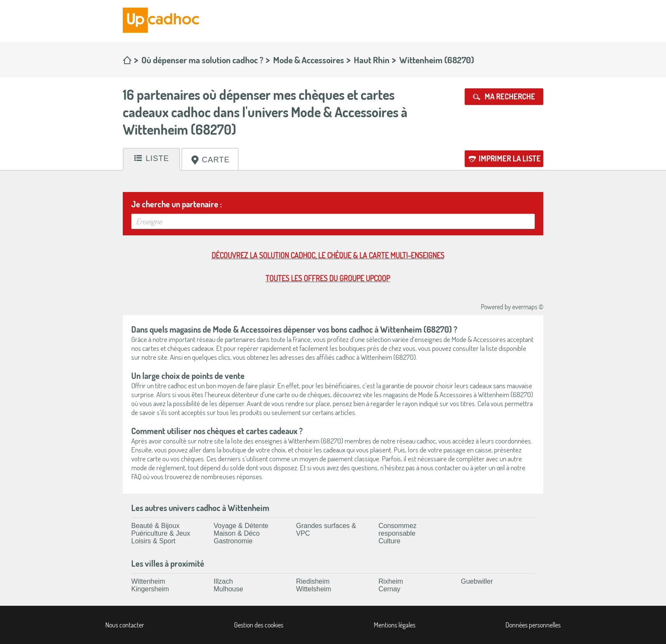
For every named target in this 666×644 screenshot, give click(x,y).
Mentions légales (395, 625)
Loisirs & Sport (153, 541)
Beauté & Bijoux (155, 526)
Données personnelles (533, 625)
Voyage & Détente (241, 526)
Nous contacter (125, 625)
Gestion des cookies (259, 625)
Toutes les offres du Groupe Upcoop (328, 278)
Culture (389, 541)
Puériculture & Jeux (161, 533)
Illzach (223, 581)
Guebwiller (477, 581)
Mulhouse (228, 589)
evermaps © (528, 307)
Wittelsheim (314, 589)
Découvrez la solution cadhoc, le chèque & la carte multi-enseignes (328, 255)
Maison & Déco (237, 533)
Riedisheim (313, 581)
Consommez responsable (398, 530)
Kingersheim (150, 589)
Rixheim (391, 581)
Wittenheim (148, 581)
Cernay (389, 589)
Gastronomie (233, 541)
